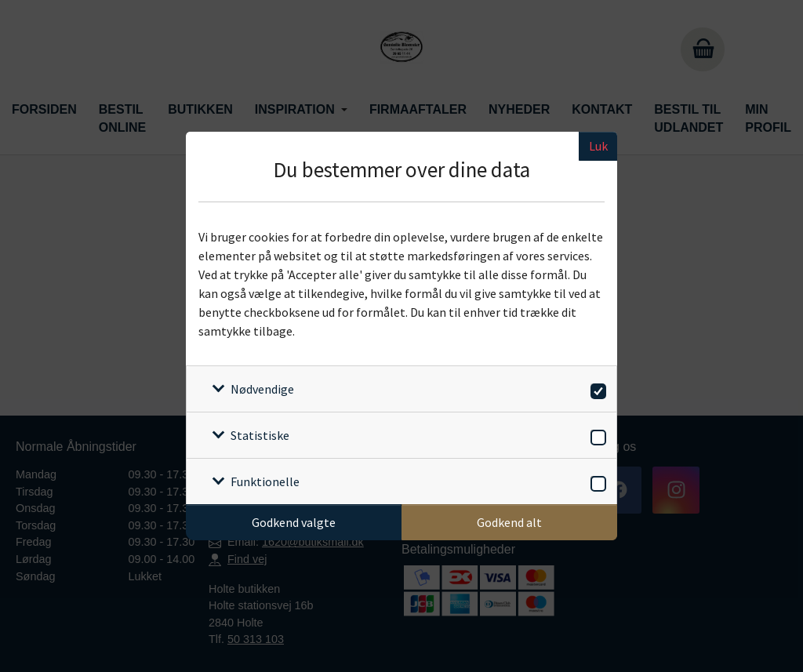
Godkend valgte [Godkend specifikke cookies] (294, 522)
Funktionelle (265, 481)
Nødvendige (262, 389)
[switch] (596, 389)
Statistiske (260, 435)
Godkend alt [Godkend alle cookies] (509, 522)
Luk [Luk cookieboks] (598, 146)
